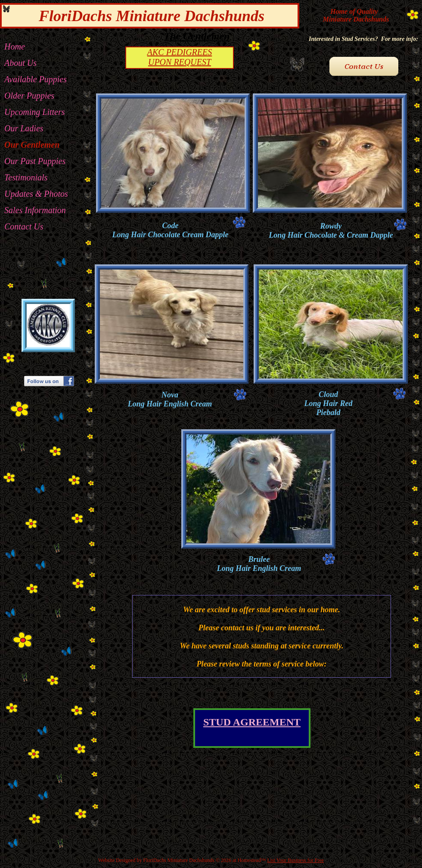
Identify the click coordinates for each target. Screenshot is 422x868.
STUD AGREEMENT (252, 722)
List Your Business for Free (295, 860)
